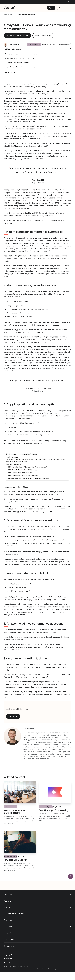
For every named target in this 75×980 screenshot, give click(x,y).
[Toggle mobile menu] (70, 8)
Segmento (48, 345)
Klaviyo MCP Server (12, 107)
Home (5, 18)
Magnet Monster (21, 154)
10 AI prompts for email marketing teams (15, 820)
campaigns (8, 249)
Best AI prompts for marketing (53, 819)
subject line (23, 431)
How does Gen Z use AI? (15, 868)
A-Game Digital (35, 198)
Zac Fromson (13, 48)
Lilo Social (30, 92)
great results (25, 217)
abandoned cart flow (27, 545)
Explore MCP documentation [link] (17, 39)
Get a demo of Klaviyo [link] (43, 39)
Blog (11, 18)
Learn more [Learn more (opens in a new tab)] (13, 725)
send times (17, 318)
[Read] (20, 800)
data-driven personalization (48, 331)
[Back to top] (71, 885)
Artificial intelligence (34, 48)
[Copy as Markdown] (64, 48)
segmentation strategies (23, 321)
